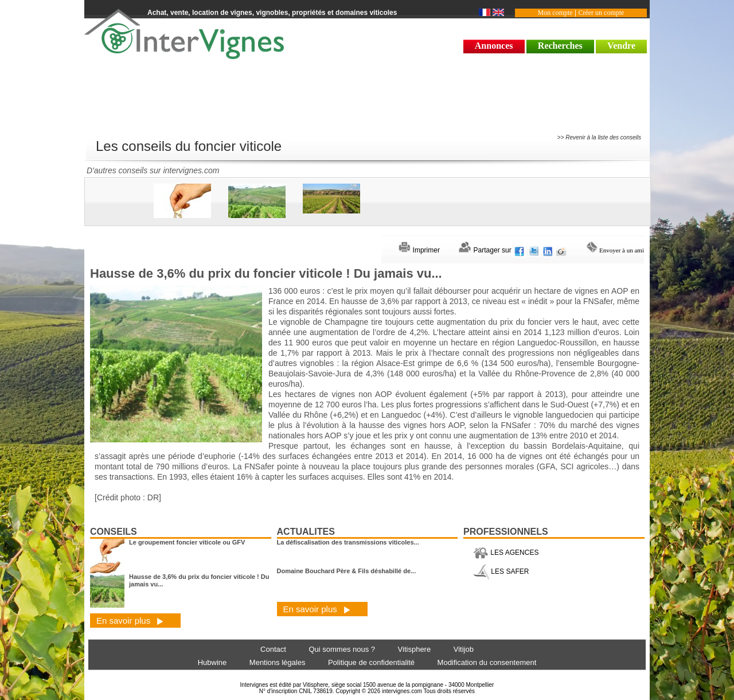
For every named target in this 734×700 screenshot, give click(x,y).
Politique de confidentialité (371, 662)
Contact (273, 649)
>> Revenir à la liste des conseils (599, 137)
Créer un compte (601, 13)
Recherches (560, 46)
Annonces (494, 46)
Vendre (621, 46)
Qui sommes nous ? (342, 649)
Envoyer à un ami (615, 250)
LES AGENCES (506, 553)
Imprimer (419, 250)
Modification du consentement (487, 662)
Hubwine (212, 662)
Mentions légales (278, 662)
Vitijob (464, 649)
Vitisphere (415, 649)
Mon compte (555, 13)
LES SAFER (501, 571)
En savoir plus (130, 621)
